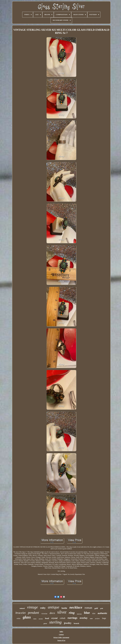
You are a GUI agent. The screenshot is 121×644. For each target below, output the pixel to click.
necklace (76, 607)
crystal (54, 618)
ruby (43, 608)
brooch (76, 623)
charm (35, 619)
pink (102, 608)
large (104, 618)
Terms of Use (61, 640)
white (19, 618)
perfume (97, 619)
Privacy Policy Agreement (61, 637)
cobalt (63, 618)
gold (96, 608)
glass (27, 617)
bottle (64, 608)
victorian (44, 614)
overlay (84, 618)
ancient (41, 619)
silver (62, 612)
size (94, 613)
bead (47, 618)
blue (87, 613)
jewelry (68, 623)
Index (61, 632)
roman (88, 608)
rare (91, 618)
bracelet (21, 613)
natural (22, 608)
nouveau (79, 614)
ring (72, 613)
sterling (55, 622)
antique (54, 607)
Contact (61, 635)
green (45, 623)
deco (52, 613)
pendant (33, 613)
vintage (32, 607)
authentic (102, 613)
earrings (73, 618)
